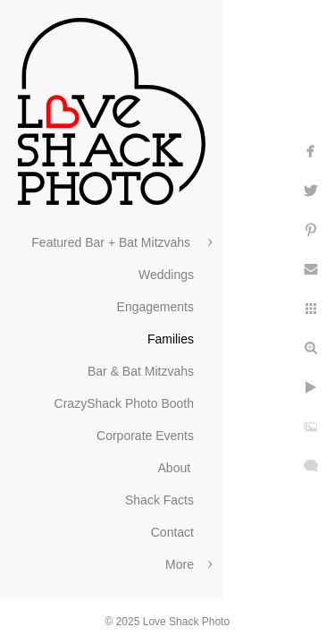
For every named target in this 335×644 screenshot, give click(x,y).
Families (171, 339)
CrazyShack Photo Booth (124, 403)
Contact (172, 532)
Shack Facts (159, 500)
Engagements (155, 307)
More (180, 564)
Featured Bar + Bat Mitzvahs (113, 242)
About (176, 468)
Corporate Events (145, 436)
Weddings (166, 275)
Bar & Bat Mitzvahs (141, 371)
